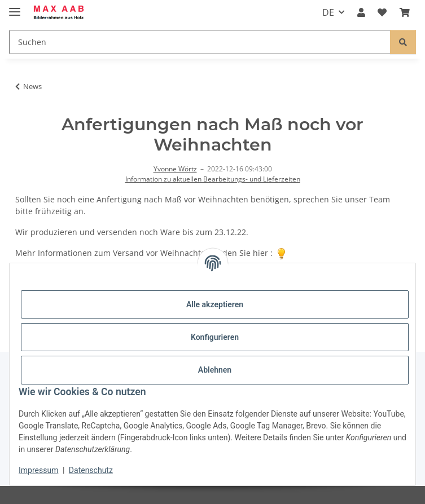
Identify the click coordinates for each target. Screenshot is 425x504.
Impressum (38, 470)
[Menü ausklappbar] (15, 7)
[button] (361, 12)
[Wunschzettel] (382, 12)
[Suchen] (200, 42)
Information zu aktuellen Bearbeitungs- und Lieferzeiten (213, 179)
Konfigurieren (215, 337)
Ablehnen (215, 370)
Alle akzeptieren (215, 304)
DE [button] (328, 12)
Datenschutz (91, 470)
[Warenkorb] (405, 12)
